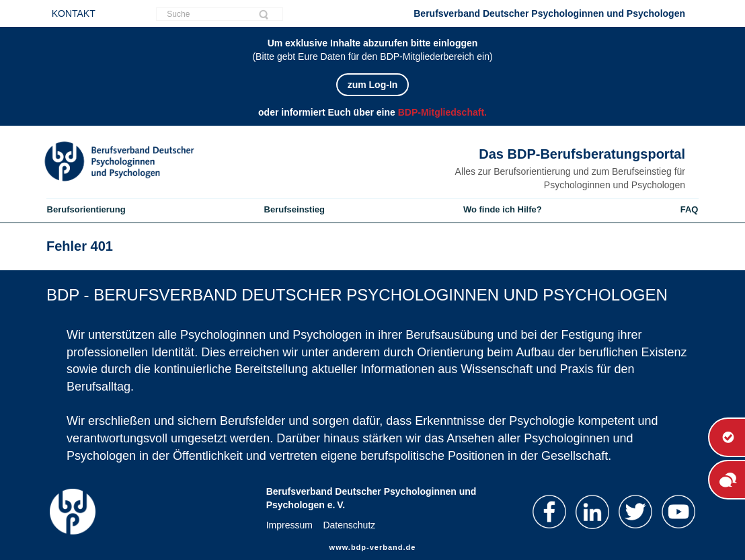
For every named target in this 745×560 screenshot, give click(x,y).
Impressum (289, 525)
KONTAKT (74, 13)
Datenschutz (349, 525)
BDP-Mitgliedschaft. (442, 112)
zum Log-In (373, 85)
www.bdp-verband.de (373, 547)
